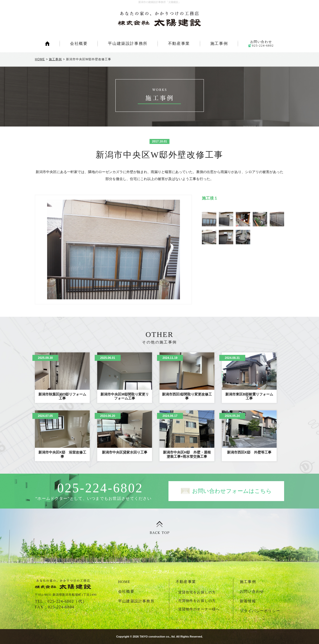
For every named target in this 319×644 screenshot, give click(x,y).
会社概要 (79, 43)
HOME (47, 44)
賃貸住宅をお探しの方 (197, 592)
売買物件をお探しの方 (197, 601)
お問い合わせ (261, 44)
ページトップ (159, 528)
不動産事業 (179, 43)
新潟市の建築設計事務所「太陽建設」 (159, 19)
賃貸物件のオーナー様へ (199, 609)
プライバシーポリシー (260, 611)
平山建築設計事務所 (128, 43)
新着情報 (248, 601)
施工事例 (219, 43)
